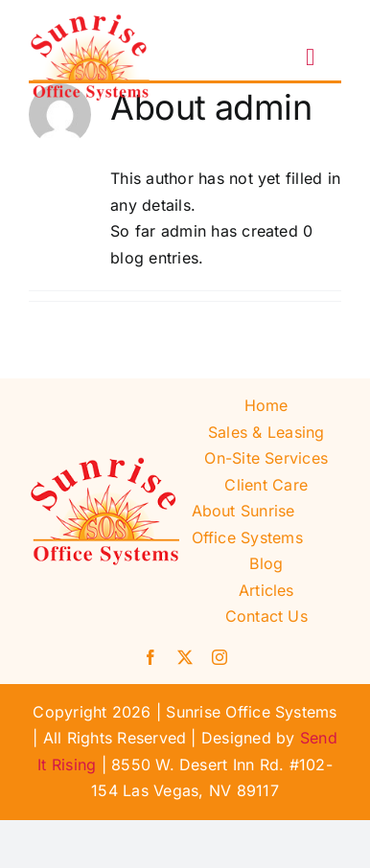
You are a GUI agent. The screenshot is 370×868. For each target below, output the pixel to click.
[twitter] (185, 657)
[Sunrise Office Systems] (91, 22)
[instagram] (220, 657)
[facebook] (150, 657)
